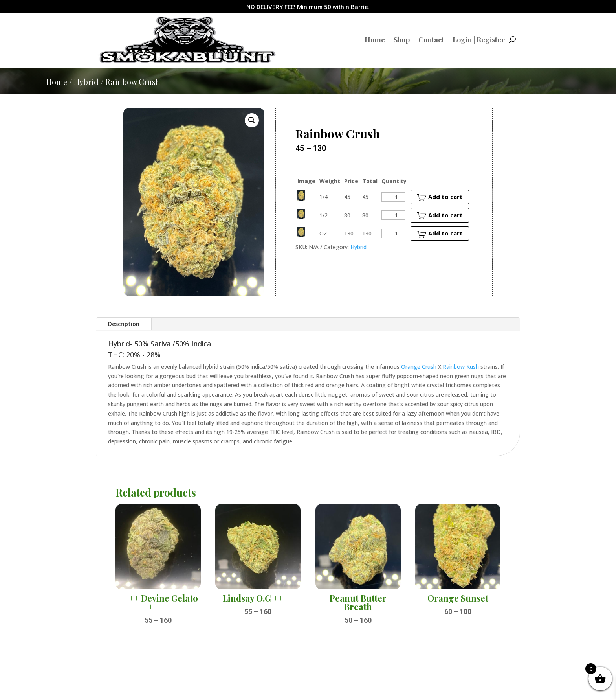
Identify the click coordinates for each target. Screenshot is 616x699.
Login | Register (479, 40)
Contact (431, 40)
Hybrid (86, 82)
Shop (402, 40)
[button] (252, 120)
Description (124, 324)
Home (375, 40)
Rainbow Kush (461, 367)
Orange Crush (419, 367)
